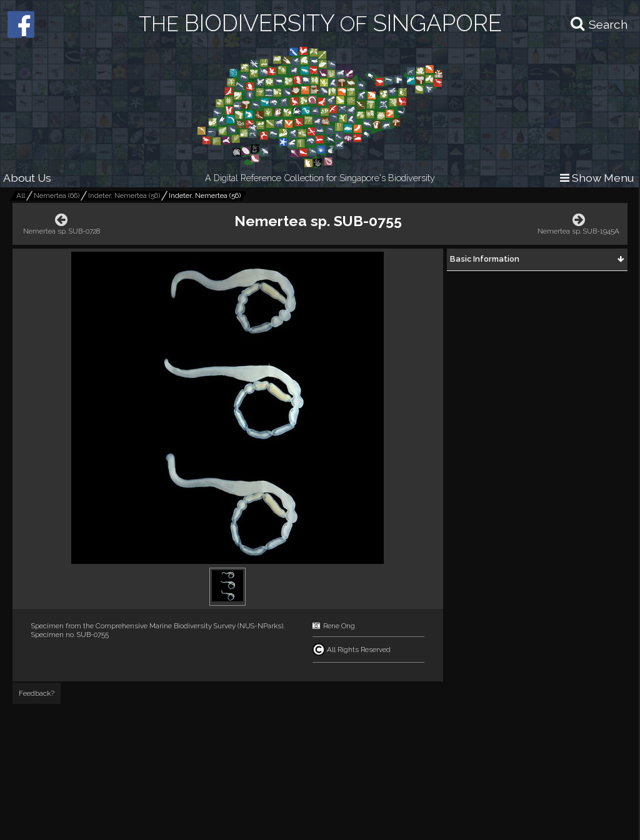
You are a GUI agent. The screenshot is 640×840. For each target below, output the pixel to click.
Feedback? (37, 693)
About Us (27, 178)
